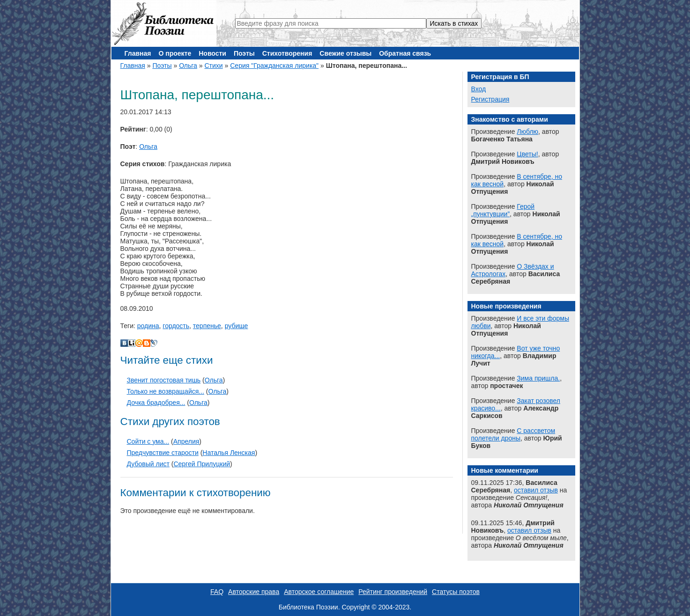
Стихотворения (287, 53)
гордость (176, 326)
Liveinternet (132, 343)
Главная (138, 53)
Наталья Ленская (229, 453)
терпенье (207, 326)
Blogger (147, 343)
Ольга (188, 66)
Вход (479, 89)
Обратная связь (405, 53)
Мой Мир (139, 343)
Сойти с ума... (148, 441)
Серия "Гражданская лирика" (274, 66)
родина (148, 326)
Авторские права (254, 592)
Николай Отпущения (529, 505)
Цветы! (527, 154)
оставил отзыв (536, 490)
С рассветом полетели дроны (513, 434)
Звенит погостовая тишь (164, 380)
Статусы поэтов (456, 592)
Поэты (244, 53)
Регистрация (490, 99)
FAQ (217, 592)
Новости (212, 53)
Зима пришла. (538, 378)
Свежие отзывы (345, 53)
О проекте (175, 53)
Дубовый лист (148, 464)
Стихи (213, 66)
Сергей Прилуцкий (202, 464)
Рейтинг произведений (393, 592)
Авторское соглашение (319, 592)
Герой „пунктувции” (503, 210)
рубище (237, 326)
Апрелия (186, 441)
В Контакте (124, 343)
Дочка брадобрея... (156, 403)
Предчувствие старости (163, 453)
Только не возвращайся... (166, 391)
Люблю (527, 132)
